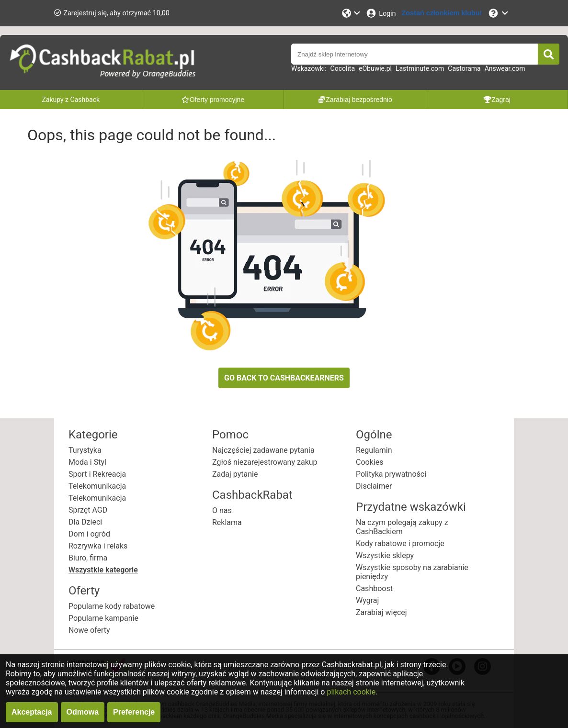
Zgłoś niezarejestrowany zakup (265, 462)
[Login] (381, 13)
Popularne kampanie (103, 618)
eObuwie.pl (375, 68)
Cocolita (343, 68)
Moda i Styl (87, 462)
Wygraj (367, 600)
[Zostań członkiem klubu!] (442, 13)
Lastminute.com (420, 68)
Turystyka (85, 450)
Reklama (227, 522)
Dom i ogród (89, 534)
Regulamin (374, 450)
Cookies (369, 462)
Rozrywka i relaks (98, 546)
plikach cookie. (352, 692)
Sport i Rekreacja (97, 474)
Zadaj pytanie (235, 474)
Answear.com (505, 68)
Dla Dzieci (85, 522)
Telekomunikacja (97, 486)
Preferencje (134, 712)
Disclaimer (374, 486)
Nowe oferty (89, 630)
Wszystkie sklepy (385, 555)
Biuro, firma (88, 558)
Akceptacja (32, 712)
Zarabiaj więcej (381, 612)
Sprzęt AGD (88, 510)
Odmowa (83, 712)
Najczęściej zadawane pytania (263, 450)
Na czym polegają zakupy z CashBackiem (402, 527)
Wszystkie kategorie (103, 570)
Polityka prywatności (391, 474)
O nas (222, 510)
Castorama (464, 68)
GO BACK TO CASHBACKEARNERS (284, 378)
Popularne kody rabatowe (112, 606)
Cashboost (374, 588)
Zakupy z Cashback (71, 100)
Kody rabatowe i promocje (400, 543)
